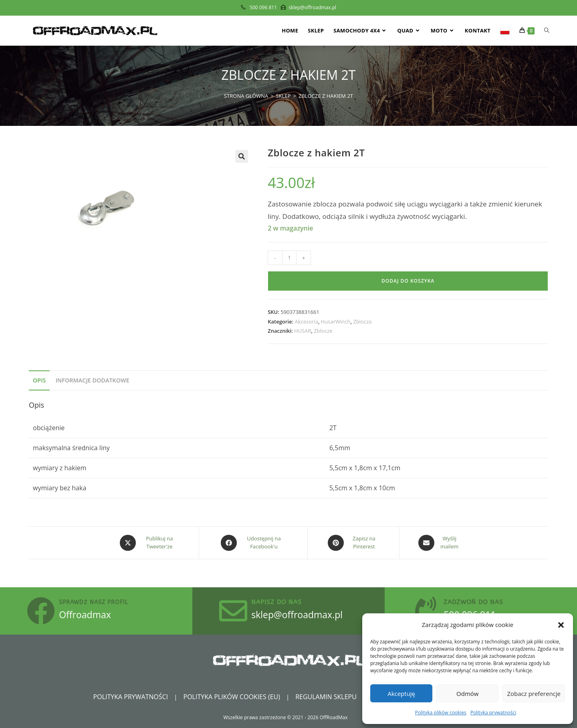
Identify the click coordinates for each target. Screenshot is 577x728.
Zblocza (362, 322)
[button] (561, 625)
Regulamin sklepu (326, 697)
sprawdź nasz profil (94, 602)
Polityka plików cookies (441, 713)
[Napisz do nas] (233, 611)
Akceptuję (401, 694)
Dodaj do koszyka (408, 281)
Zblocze (323, 331)
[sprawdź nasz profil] (41, 611)
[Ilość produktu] (289, 258)
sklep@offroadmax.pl (297, 615)
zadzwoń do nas (473, 602)
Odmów (467, 694)
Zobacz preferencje (534, 694)
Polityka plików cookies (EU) (232, 697)
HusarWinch (336, 322)
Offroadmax (85, 615)
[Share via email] (439, 543)
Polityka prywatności (493, 713)
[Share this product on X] (149, 543)
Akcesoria (306, 322)
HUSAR (303, 331)
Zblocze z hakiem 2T (326, 96)
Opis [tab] (39, 380)
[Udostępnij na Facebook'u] (253, 543)
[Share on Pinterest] (353, 543)
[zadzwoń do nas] (426, 611)
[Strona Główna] (246, 96)
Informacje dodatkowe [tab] (93, 380)
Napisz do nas (276, 602)
